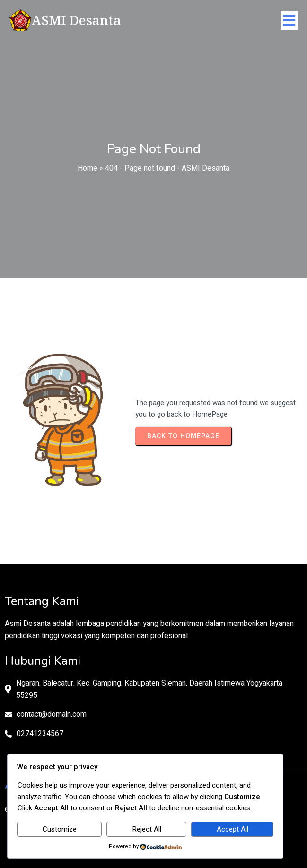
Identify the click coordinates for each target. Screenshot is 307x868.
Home (88, 168)
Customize (60, 829)
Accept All (232, 829)
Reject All (147, 829)
